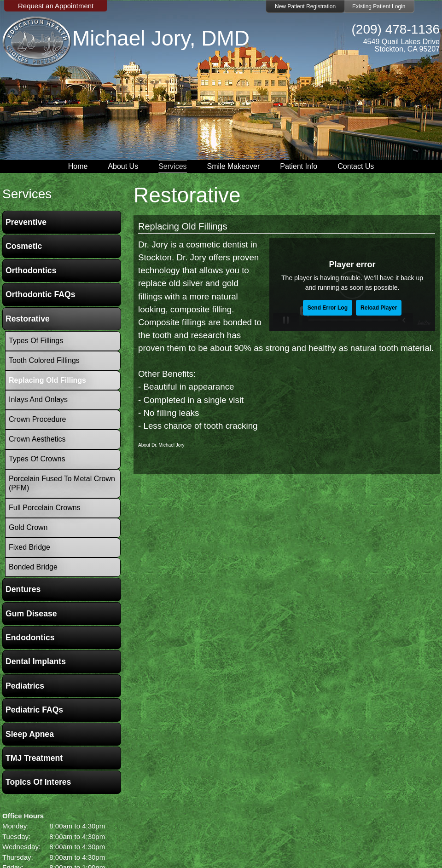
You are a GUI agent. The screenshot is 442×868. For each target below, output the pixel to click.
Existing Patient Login (379, 6)
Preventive (26, 222)
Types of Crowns (37, 459)
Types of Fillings (36, 341)
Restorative (28, 319)
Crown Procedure (38, 419)
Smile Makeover (234, 166)
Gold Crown (28, 527)
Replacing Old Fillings (183, 226)
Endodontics (30, 638)
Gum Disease (31, 614)
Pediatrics (25, 686)
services (27, 194)
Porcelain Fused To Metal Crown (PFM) (62, 483)
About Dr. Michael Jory (161, 445)
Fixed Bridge (29, 547)
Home (78, 166)
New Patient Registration (305, 6)
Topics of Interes (38, 782)
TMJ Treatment (34, 758)
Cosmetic (24, 246)
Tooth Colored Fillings (44, 360)
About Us (123, 166)
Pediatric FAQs (34, 710)
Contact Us (356, 166)
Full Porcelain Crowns (45, 508)
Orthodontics (31, 270)
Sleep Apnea (30, 734)
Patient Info (299, 166)
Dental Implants (36, 661)
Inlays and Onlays (38, 400)
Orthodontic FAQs (41, 294)
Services (172, 166)
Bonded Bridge (33, 567)
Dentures (23, 589)
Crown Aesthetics (37, 439)
